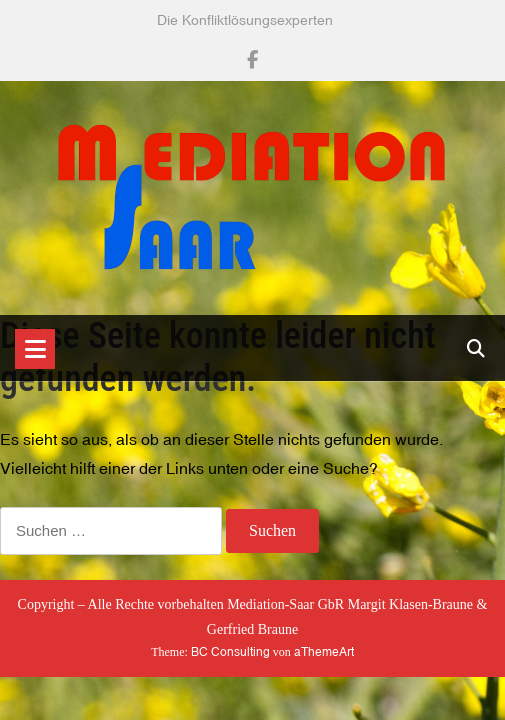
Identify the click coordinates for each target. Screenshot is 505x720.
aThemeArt (324, 652)
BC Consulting (230, 652)
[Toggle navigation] (35, 349)
